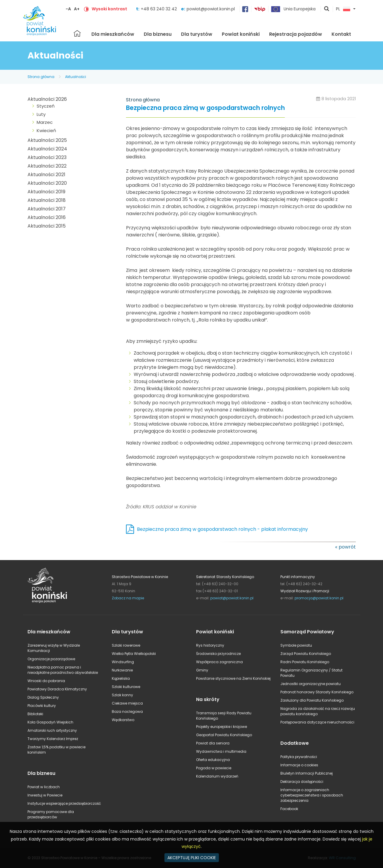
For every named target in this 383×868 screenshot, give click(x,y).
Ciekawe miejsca (127, 703)
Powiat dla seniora (213, 743)
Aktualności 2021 (46, 175)
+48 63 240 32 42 (159, 9)
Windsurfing (123, 662)
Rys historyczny (210, 645)
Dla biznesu (158, 34)
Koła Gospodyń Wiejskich (50, 722)
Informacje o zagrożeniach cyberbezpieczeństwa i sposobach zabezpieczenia (312, 795)
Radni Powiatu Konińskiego (305, 662)
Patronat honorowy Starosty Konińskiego (317, 692)
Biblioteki (35, 714)
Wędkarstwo (123, 720)
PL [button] (343, 9)
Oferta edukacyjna (213, 760)
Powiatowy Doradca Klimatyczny (57, 689)
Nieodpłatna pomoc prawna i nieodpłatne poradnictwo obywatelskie (63, 670)
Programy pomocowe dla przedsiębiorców (51, 814)
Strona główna (77, 33)
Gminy (202, 670)
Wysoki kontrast (109, 9)
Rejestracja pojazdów (296, 34)
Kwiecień (46, 130)
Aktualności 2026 (47, 99)
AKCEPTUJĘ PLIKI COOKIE (192, 858)
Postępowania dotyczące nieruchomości (317, 722)
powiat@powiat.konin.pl (211, 9)
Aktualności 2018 (47, 200)
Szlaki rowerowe (126, 645)
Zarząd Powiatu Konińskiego (306, 654)
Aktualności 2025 (47, 140)
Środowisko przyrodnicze (218, 654)
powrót (347, 547)
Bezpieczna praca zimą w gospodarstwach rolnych (205, 108)
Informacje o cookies (299, 765)
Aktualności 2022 (47, 166)
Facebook (289, 809)
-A (68, 9)
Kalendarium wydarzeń (217, 776)
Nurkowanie (122, 670)
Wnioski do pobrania (46, 681)
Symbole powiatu (296, 645)
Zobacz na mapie (128, 598)
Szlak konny (122, 695)
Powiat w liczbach (44, 787)
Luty (41, 114)
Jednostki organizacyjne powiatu (311, 684)
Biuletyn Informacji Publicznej (307, 773)
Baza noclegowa (127, 712)
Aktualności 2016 (47, 217)
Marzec (45, 122)
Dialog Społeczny (43, 697)
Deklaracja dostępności (302, 782)
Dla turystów (197, 34)
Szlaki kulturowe (126, 687)
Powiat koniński (241, 34)
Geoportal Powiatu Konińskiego (224, 735)
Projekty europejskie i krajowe (222, 727)
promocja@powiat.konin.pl (319, 598)
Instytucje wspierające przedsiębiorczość (64, 803)
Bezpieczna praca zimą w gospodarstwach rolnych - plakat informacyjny (222, 529)
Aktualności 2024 (47, 149)
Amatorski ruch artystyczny (52, 730)
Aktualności (76, 77)
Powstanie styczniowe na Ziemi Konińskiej (233, 678)
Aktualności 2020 (47, 183)
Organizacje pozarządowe (51, 659)
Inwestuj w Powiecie (45, 795)
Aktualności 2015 (47, 226)
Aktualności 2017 (47, 209)
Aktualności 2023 (47, 157)
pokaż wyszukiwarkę (327, 9)
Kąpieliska (121, 678)
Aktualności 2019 (46, 192)
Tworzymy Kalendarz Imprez (53, 739)
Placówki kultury (42, 706)
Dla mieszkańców (113, 34)
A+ (77, 9)
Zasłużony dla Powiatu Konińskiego (312, 700)
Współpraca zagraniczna (219, 662)
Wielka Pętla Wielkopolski (134, 654)
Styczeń (46, 106)
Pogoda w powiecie (214, 768)
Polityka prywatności (299, 757)
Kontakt (341, 34)
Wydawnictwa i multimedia (221, 751)
